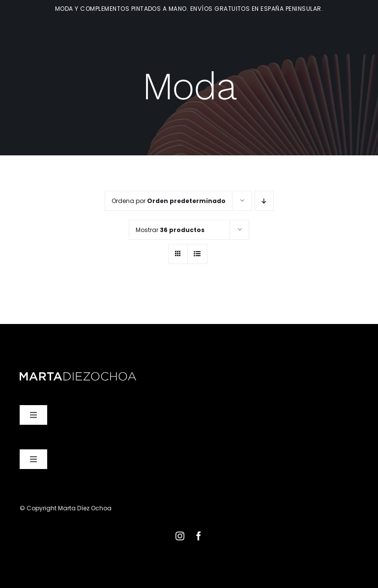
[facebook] (199, 536)
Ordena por (169, 201)
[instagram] (180, 536)
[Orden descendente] (264, 201)
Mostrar (170, 230)
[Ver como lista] (197, 254)
